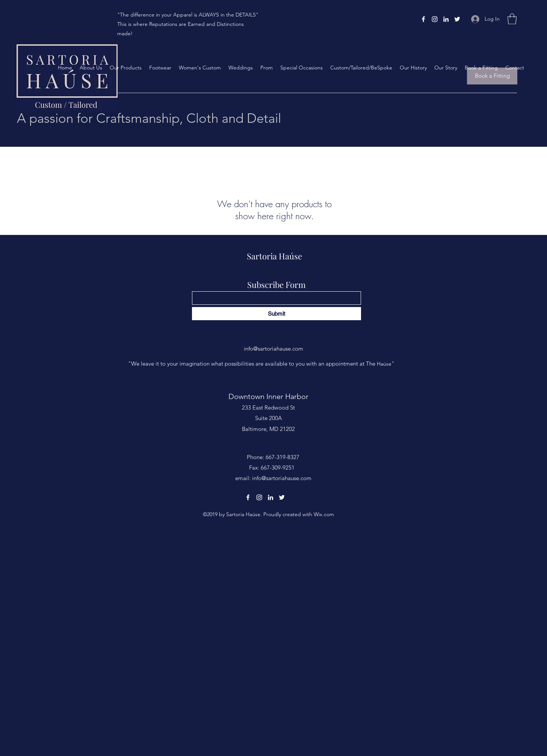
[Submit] (277, 314)
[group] (273, 157)
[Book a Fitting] (492, 76)
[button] (512, 19)
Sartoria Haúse (274, 256)
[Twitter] (457, 19)
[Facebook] (423, 19)
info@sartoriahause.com (273, 349)
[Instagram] (435, 19)
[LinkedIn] (446, 19)
